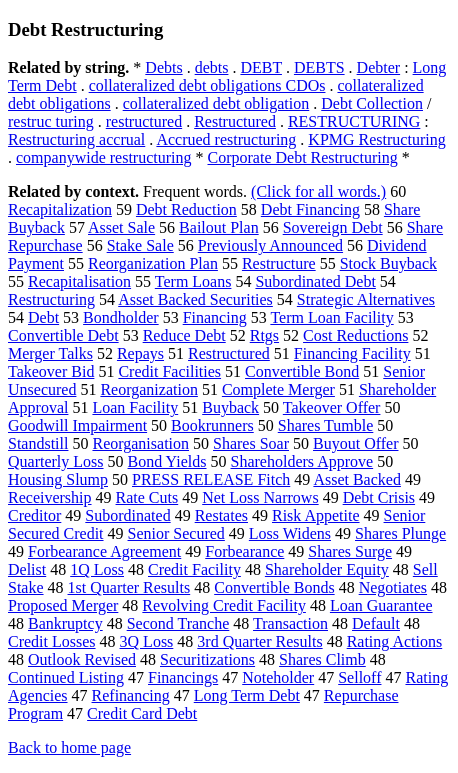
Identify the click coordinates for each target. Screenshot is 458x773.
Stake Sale (140, 245)
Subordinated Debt (315, 281)
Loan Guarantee (381, 605)
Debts (163, 67)
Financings (183, 677)
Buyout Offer (355, 443)
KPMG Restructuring (376, 139)
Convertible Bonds (274, 587)
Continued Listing (66, 677)
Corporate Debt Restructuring (303, 157)
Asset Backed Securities (195, 299)
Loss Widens (290, 533)
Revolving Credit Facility (224, 605)
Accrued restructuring (226, 139)
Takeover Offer (332, 407)
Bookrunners (212, 425)
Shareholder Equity (327, 569)
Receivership (50, 497)
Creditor (34, 515)
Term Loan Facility (331, 317)
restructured (144, 121)
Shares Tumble (326, 425)
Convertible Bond (302, 371)
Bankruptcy (65, 623)
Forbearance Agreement (104, 551)
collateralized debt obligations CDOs (207, 85)
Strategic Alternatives (366, 299)
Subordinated (127, 515)
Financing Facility (352, 353)
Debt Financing (310, 209)
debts (212, 67)
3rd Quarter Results (259, 641)
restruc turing (51, 121)
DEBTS (319, 67)
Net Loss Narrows (260, 497)
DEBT (260, 67)
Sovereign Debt (333, 227)
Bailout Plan (219, 227)
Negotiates (393, 587)
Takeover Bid (51, 371)
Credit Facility (194, 569)
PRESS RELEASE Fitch (211, 479)
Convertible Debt (63, 335)
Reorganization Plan (153, 263)
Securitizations (207, 659)
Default (376, 623)
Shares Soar (251, 443)
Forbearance (244, 551)
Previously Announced (270, 245)
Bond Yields (167, 461)
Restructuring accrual (76, 139)
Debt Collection (372, 103)
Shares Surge (350, 551)
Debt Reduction (186, 209)
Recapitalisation (79, 281)
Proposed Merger (63, 605)
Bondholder (121, 317)
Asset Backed (357, 479)
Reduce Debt (184, 335)
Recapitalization (60, 209)
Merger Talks (50, 353)
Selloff (359, 677)
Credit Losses (52, 641)
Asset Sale (121, 227)
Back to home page (69, 747)
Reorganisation (140, 443)
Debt (43, 317)
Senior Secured (176, 533)
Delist (27, 569)
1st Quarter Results (129, 587)
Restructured (235, 121)
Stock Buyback (388, 263)
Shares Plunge (400, 533)
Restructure (279, 263)
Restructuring (51, 299)
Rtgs (264, 335)
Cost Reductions (355, 335)
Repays (140, 353)
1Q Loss (97, 569)
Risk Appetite (316, 515)
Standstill (38, 443)
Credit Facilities (169, 371)
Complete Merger (278, 389)
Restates (221, 515)
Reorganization (148, 389)
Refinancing (131, 695)
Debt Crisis (379, 497)
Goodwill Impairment (77, 425)
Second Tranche (178, 623)
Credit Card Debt (142, 713)
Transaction (290, 623)
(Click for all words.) (318, 191)
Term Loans (193, 281)
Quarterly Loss (56, 461)
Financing (215, 317)
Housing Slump (58, 479)
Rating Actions (395, 641)
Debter (379, 67)
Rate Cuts (147, 497)
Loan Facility (135, 407)
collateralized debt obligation (216, 103)
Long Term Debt (247, 695)
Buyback (230, 407)
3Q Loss (147, 641)
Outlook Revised (82, 659)
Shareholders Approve (302, 461)
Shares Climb (322, 659)
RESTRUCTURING (354, 121)
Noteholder (278, 677)
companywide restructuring (104, 157)
